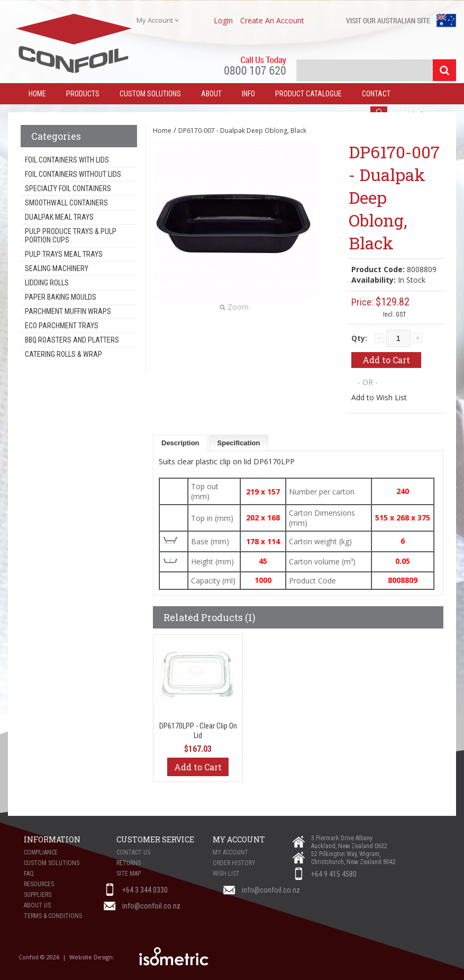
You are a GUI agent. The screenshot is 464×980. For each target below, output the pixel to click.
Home (162, 131)
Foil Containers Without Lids (73, 174)
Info (248, 94)
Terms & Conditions (53, 916)
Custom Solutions (150, 94)
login (223, 20)
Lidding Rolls (47, 283)
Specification (239, 443)
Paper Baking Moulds (61, 297)
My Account (230, 852)
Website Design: (93, 957)
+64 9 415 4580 (334, 874)
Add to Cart (198, 767)
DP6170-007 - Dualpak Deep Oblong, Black (242, 131)
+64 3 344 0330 (145, 890)
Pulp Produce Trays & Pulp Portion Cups (71, 236)
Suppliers (38, 895)
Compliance (41, 852)
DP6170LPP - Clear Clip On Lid (198, 731)
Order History (234, 863)
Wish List (226, 874)
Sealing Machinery (57, 268)
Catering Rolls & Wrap (63, 354)
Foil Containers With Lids (67, 160)
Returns (129, 863)
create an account (272, 20)
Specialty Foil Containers (68, 188)
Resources (39, 884)
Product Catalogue (308, 94)
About (211, 94)
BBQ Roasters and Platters (72, 340)
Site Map (129, 874)
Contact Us (133, 852)
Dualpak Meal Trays (59, 217)
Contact (376, 94)
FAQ (29, 874)
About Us (37, 905)
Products (83, 94)
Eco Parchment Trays (62, 326)
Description (180, 443)
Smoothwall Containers (66, 203)
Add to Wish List (379, 397)
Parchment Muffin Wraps (68, 311)
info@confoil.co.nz (271, 890)
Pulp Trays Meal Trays (64, 254)
